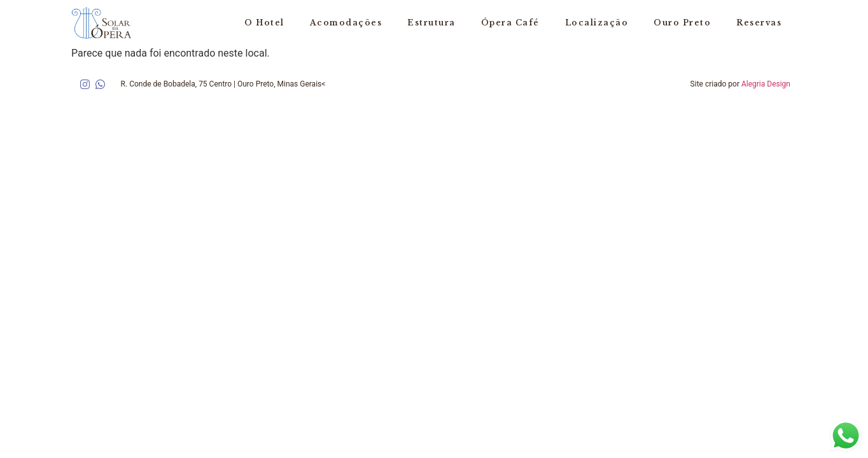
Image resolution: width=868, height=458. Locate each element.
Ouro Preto (682, 23)
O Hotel (264, 23)
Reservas (759, 23)
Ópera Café (510, 23)
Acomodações (346, 23)
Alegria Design (766, 84)
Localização (597, 23)
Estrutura (431, 23)
